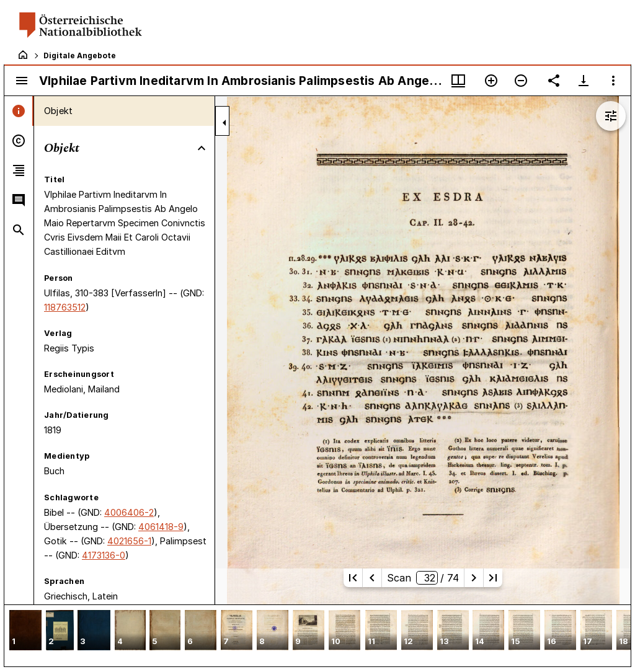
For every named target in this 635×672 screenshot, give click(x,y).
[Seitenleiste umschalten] (22, 81)
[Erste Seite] (353, 578)
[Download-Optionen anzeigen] (584, 81)
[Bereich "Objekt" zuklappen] (202, 148)
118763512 (65, 307)
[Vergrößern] (491, 81)
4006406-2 (129, 512)
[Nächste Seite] (474, 578)
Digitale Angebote (80, 55)
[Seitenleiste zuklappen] (224, 123)
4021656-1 (129, 541)
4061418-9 (161, 527)
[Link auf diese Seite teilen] (554, 81)
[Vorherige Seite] (372, 578)
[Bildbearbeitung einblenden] (611, 116)
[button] (25, 631)
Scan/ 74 (423, 578)
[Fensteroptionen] (613, 81)
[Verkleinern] (521, 81)
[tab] (19, 111)
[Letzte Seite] (493, 578)
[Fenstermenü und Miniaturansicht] (458, 81)
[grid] (317, 635)
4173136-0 (104, 555)
